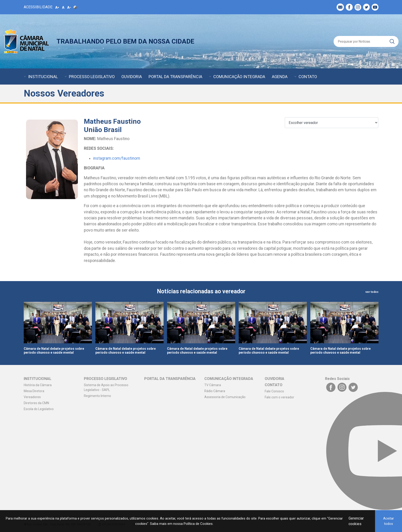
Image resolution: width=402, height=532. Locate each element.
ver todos (372, 292)
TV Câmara (213, 385)
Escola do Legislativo (39, 409)
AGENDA (280, 77)
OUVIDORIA (132, 77)
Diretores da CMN (36, 403)
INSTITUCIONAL (43, 77)
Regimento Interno (97, 396)
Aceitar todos (389, 521)
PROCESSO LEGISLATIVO (92, 77)
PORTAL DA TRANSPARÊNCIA (175, 77)
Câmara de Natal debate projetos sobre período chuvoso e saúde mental (54, 351)
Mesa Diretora (34, 391)
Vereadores (32, 397)
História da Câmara (38, 385)
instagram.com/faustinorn (117, 158)
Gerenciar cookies (356, 521)
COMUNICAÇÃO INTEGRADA (239, 77)
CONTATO (308, 77)
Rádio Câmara (215, 391)
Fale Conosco (274, 391)
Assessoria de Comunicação (225, 397)
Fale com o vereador (279, 397)
